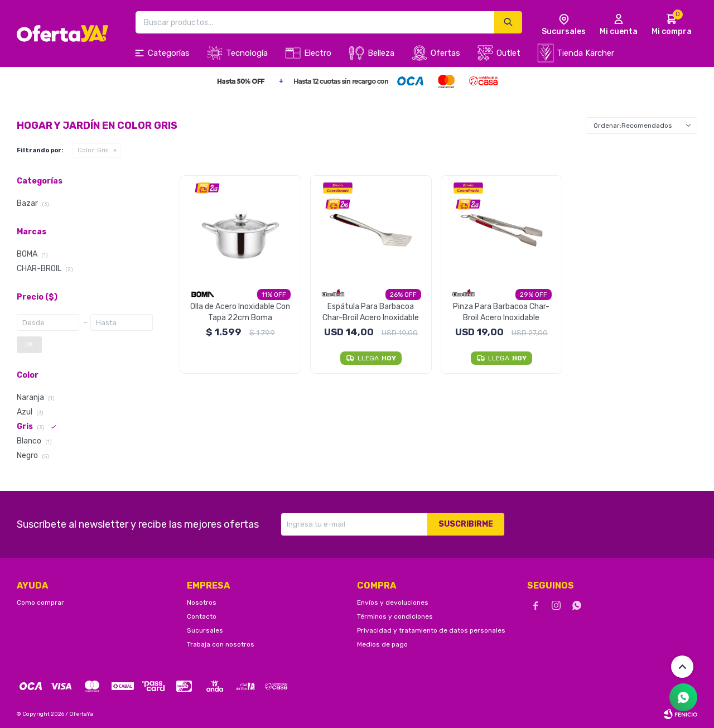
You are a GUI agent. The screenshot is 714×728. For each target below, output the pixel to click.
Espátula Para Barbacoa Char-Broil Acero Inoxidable (371, 312)
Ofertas (445, 53)
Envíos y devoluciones (393, 602)
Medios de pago (382, 644)
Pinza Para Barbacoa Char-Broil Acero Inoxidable (501, 312)
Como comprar (40, 602)
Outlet (508, 53)
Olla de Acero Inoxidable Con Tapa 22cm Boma (240, 312)
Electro (318, 53)
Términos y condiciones (395, 616)
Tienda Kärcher (585, 53)
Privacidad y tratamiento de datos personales (431, 630)
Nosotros (202, 602)
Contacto (202, 616)
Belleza (381, 53)
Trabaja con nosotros (221, 644)
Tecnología (247, 53)
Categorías (169, 53)
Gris (93, 150)
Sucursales (205, 630)
